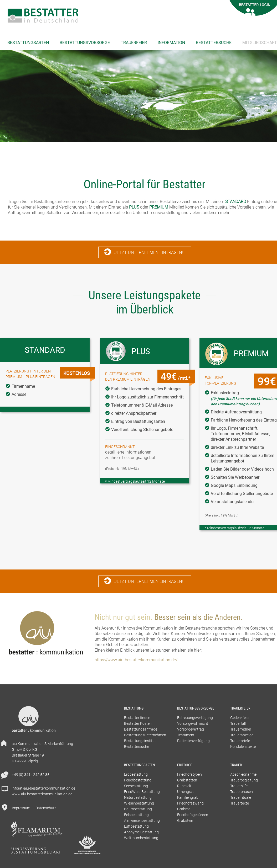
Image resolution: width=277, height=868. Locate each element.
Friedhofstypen (189, 774)
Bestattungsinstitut (140, 741)
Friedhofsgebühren (193, 815)
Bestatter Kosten (138, 723)
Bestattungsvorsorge (85, 42)
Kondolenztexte (243, 746)
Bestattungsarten (28, 42)
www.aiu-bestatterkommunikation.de (42, 794)
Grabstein (185, 820)
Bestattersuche (214, 42)
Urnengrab (186, 792)
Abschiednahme (243, 774)
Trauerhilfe (239, 786)
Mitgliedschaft (260, 42)
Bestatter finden (137, 718)
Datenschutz (46, 808)
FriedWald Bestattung (142, 792)
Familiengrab (188, 797)
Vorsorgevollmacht (193, 723)
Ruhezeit (184, 786)
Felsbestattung (136, 815)
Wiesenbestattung (139, 803)
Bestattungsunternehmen (145, 735)
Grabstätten (187, 780)
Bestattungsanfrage (141, 729)
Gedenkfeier (240, 718)
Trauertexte (240, 803)
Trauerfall (238, 723)
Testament (186, 735)
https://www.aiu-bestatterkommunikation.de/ (136, 660)
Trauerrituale (241, 797)
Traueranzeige (242, 735)
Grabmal (184, 809)
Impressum (21, 808)
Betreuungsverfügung (195, 718)
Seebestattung (136, 786)
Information (171, 42)
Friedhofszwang (190, 803)
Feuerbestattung (138, 780)
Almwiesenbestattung (142, 820)
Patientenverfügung (193, 741)
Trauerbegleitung (244, 780)
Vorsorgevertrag (191, 729)
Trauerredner (241, 729)
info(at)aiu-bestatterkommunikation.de (43, 788)
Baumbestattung (138, 809)
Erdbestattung (136, 774)
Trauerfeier (134, 42)
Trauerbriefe (240, 741)
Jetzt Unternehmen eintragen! (149, 252)
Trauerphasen (242, 792)
